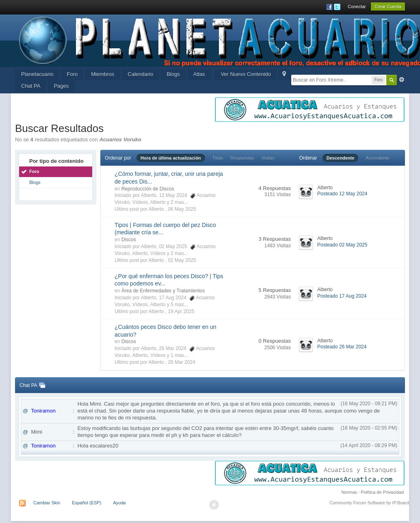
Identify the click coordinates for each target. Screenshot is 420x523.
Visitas (268, 158)
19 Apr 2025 (181, 311)
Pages (61, 86)
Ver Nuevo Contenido (246, 74)
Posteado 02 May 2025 (342, 245)
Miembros (103, 74)
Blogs (173, 74)
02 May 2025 (182, 260)
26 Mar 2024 (181, 362)
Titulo (218, 158)
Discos (129, 240)
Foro (73, 74)
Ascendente (377, 158)
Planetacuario (37, 74)
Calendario (140, 74)
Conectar (357, 6)
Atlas (199, 74)
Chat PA (31, 86)
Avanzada (402, 80)
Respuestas (242, 158)
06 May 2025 (182, 209)
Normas (350, 492)
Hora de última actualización (171, 158)
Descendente (340, 158)
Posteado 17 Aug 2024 (342, 296)
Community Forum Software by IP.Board (369, 503)
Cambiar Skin (47, 503)
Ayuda (119, 503)
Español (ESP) (87, 503)
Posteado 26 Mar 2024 (342, 347)
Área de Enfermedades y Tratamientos (163, 291)
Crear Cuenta (388, 6)
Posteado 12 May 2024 (342, 194)
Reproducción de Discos (148, 189)
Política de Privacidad (382, 492)
